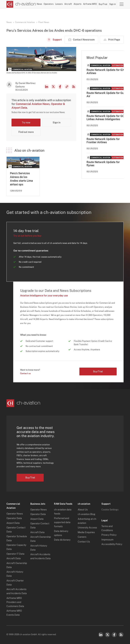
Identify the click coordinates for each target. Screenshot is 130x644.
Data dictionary (62, 540)
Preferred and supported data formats (62, 522)
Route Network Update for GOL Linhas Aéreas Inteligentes (106, 118)
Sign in (113, 4)
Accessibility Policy (112, 544)
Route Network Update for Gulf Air (106, 95)
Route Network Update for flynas (103, 164)
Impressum (107, 540)
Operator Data (14, 518)
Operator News (15, 514)
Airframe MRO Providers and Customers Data (15, 602)
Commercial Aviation (25, 22)
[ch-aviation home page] (21, 4)
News (39, 4)
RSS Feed (74, 87)
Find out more (26, 132)
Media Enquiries (86, 532)
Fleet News (44, 22)
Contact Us (84, 542)
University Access (87, 528)
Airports (78, 4)
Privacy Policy (109, 535)
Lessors (59, 4)
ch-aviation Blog (86, 514)
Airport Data (13, 523)
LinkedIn (47, 87)
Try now (26, 123)
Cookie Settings (110, 510)
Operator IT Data (15, 554)
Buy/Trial (103, 4)
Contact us (25, 374)
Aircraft (68, 4)
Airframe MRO (90, 4)
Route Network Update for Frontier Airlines (103, 141)
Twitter (107, 635)
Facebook (60, 87)
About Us (83, 510)
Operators (49, 4)
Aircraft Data (14, 558)
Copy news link (67, 87)
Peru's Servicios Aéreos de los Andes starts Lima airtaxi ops (21, 179)
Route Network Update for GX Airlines (105, 72)
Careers (82, 537)
